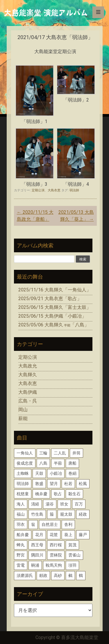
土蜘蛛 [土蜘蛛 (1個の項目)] (23, 473)
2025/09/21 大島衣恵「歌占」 (50, 299)
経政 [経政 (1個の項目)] (83, 514)
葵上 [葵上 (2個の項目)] (68, 535)
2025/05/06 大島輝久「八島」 (54, 325)
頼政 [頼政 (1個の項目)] (43, 575)
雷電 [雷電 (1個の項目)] (21, 565)
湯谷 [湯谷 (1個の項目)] (50, 504)
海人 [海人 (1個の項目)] (21, 504)
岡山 (23, 410)
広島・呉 (28, 401)
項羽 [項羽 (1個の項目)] (72, 565)
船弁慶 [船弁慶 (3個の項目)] (23, 535)
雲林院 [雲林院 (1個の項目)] (56, 555)
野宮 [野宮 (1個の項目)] (21, 555)
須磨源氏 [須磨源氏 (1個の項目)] (25, 575)
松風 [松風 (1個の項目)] (83, 484)
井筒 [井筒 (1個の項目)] (76, 453)
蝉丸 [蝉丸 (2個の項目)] (21, 545)
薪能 (23, 418)
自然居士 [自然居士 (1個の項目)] (50, 524)
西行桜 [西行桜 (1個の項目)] (56, 545)
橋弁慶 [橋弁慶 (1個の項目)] (41, 494)
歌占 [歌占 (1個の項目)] (58, 494)
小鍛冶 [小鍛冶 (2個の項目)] (56, 473)
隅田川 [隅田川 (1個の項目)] (37, 555)
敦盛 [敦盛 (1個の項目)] (39, 484)
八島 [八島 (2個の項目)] (43, 463)
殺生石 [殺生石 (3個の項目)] (74, 494)
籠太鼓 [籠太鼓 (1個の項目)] (66, 514)
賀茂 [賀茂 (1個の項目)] (72, 545)
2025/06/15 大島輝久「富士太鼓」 (55, 307)
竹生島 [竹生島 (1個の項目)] (37, 514)
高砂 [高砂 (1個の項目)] (58, 575)
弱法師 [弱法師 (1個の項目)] (23, 484)
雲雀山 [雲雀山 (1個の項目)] (74, 555)
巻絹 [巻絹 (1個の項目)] (72, 473)
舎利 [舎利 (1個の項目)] (68, 524)
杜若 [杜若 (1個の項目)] (68, 484)
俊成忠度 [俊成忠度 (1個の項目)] (25, 463)
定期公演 (38, 190)
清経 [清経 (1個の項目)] (35, 504)
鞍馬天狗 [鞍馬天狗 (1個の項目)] (54, 565)
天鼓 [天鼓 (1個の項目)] (39, 473)
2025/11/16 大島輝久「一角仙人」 (55, 290)
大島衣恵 (54, 190)
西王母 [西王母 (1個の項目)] (37, 545)
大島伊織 (28, 392)
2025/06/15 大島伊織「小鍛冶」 (52, 316)
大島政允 (28, 366)
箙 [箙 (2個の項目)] (52, 514)
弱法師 (74, 190)
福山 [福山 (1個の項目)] (21, 514)
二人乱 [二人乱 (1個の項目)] (60, 453)
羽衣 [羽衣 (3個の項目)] (21, 524)
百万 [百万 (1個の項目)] (79, 504)
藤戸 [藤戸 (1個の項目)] (83, 535)
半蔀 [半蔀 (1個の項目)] (58, 463)
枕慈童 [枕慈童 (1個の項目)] (23, 494)
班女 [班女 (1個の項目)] (64, 504)
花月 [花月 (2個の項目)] (39, 535)
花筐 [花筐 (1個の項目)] (54, 535)
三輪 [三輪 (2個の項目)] (43, 453)
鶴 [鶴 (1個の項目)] (81, 575)
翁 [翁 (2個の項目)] (33, 524)
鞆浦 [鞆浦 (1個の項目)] (35, 565)
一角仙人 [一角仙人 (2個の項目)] (25, 453)
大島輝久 (28, 375)
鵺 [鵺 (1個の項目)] (70, 575)
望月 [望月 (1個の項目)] (54, 484)
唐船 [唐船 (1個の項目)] (72, 463)
